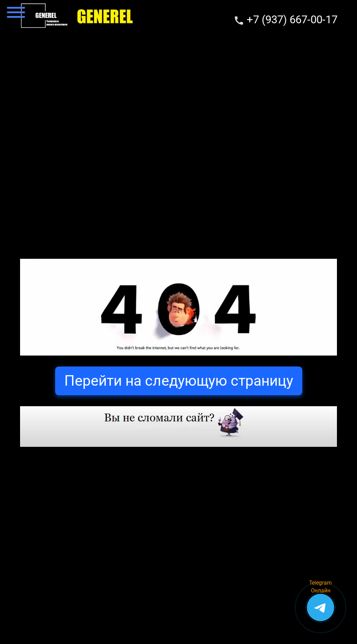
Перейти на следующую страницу (179, 381)
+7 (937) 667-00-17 (292, 20)
